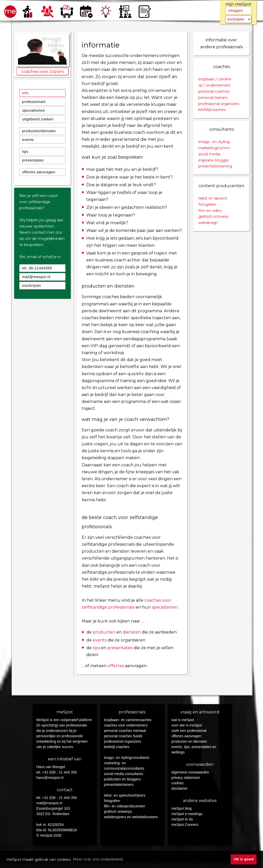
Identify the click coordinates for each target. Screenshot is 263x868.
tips (25, 152)
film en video (210, 211)
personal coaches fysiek (123, 736)
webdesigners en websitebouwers (131, 817)
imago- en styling (214, 142)
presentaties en (204, 747)
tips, (188, 747)
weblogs (178, 752)
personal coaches (214, 91)
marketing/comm (214, 148)
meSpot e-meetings (187, 814)
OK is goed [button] (244, 859)
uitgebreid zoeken (38, 119)
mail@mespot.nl (36, 277)
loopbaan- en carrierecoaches (128, 720)
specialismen (34, 110)
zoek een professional (189, 731)
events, (178, 747)
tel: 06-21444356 (37, 268)
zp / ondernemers (214, 85)
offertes (116, 666)
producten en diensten (189, 741)
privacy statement (186, 778)
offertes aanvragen (39, 172)
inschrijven (32, 286)
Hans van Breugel (51, 767)
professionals (34, 102)
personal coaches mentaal (125, 731)
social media (209, 154)
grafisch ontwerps (118, 812)
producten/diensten (39, 131)
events (28, 140)
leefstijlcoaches (212, 110)
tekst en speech (213, 198)
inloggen (236, 11)
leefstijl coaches (117, 747)
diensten (132, 632)
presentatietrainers (119, 785)
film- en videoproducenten (125, 806)
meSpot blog (182, 808)
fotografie (207, 204)
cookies (178, 783)
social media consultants (124, 774)
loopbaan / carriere (215, 79)
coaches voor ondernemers (126, 725)
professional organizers (219, 104)
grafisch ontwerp (213, 216)
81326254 (56, 825)
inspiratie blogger (214, 160)
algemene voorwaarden (190, 772)
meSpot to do (182, 819)
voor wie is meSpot (187, 725)
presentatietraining (215, 166)
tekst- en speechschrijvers (125, 795)
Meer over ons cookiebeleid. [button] (98, 859)
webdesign (208, 223)
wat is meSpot (183, 720)
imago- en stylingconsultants (127, 758)
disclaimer (180, 788)
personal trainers (213, 98)
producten (104, 632)
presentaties (33, 160)
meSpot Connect (185, 825)
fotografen (112, 801)
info (25, 93)
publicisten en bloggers (122, 779)
